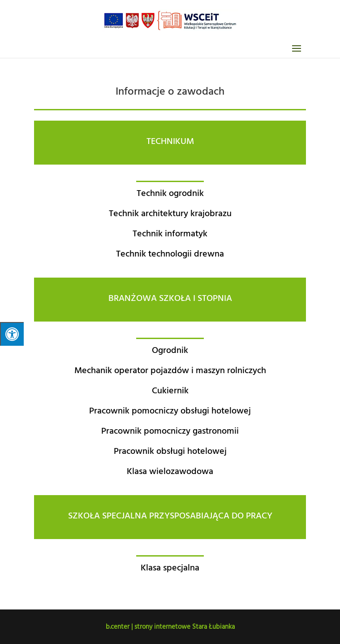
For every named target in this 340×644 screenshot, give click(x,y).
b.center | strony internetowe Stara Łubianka (170, 626)
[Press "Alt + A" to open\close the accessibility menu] (12, 334)
